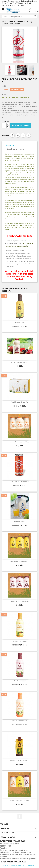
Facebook (20, 817)
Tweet (18, 135)
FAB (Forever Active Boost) (20, 482)
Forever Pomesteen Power (19, 362)
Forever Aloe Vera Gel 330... (19, 760)
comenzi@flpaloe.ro (28, 858)
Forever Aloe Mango (20, 641)
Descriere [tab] (10, 145)
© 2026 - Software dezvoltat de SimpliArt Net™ (18, 865)
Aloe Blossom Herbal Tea (19, 402)
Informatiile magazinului (13, 862)
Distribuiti (12, 135)
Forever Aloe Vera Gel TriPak (19, 561)
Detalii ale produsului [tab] (16, 149)
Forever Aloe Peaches (20, 721)
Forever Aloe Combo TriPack (19, 800)
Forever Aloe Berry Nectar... (20, 601)
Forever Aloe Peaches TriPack (19, 442)
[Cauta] (19, 16)
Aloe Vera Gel (19, 322)
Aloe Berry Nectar (20, 681)
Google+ (23, 135)
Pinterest (28, 135)
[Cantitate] (4, 125)
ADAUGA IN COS (20, 125)
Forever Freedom (19, 522)
